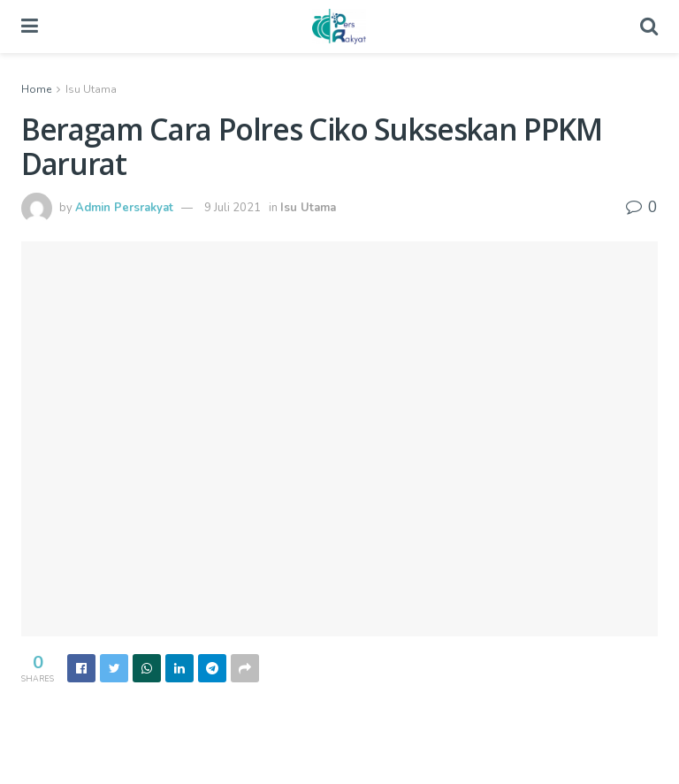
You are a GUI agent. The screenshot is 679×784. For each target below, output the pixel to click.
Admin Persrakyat (124, 208)
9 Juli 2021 (233, 208)
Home (36, 89)
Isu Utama (91, 89)
